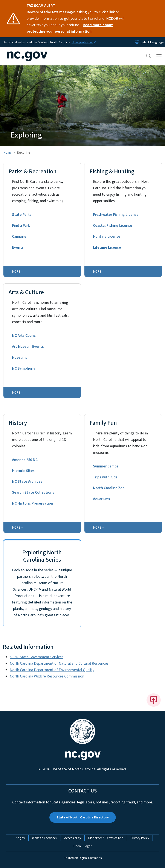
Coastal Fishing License (113, 226)
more (16, 272)
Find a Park (21, 226)
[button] (146, 56)
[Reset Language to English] (137, 42)
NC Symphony (24, 368)
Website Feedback (45, 838)
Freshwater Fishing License (116, 215)
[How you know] (83, 42)
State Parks (22, 215)
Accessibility (73, 838)
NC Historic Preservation (33, 503)
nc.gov (20, 838)
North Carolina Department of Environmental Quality (52, 670)
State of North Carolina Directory (83, 817)
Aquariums (102, 499)
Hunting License (107, 237)
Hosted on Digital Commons (83, 858)
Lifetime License (107, 247)
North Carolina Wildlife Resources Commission (47, 676)
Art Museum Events (28, 347)
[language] (152, 42)
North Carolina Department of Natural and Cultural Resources (59, 663)
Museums (20, 358)
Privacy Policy (140, 838)
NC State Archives (27, 482)
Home (8, 153)
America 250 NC (25, 460)
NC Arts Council (25, 336)
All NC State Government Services (37, 657)
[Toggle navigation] (159, 56)
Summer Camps (106, 466)
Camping (19, 237)
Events (18, 247)
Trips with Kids (105, 477)
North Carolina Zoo (109, 488)
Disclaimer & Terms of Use (106, 838)
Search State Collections (33, 492)
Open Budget (83, 846)
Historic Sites (23, 471)
